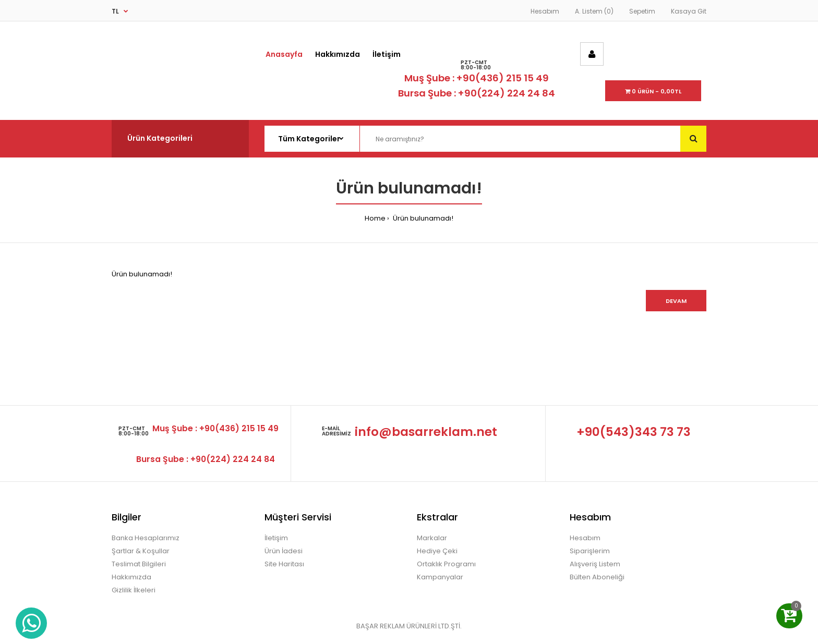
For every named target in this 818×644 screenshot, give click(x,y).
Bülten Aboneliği (597, 577)
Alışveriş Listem (595, 564)
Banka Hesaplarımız (146, 538)
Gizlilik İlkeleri (134, 590)
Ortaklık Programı (446, 564)
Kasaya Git (689, 11)
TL (115, 11)
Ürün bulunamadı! (422, 218)
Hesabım (545, 11)
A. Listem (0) (594, 11)
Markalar (432, 538)
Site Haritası (284, 564)
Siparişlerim (590, 551)
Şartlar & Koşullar (141, 551)
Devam (676, 301)
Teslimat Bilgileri (139, 564)
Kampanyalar (440, 577)
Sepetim (642, 11)
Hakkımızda (131, 577)
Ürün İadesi (284, 551)
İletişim (276, 538)
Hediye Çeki (437, 551)
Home (375, 218)
